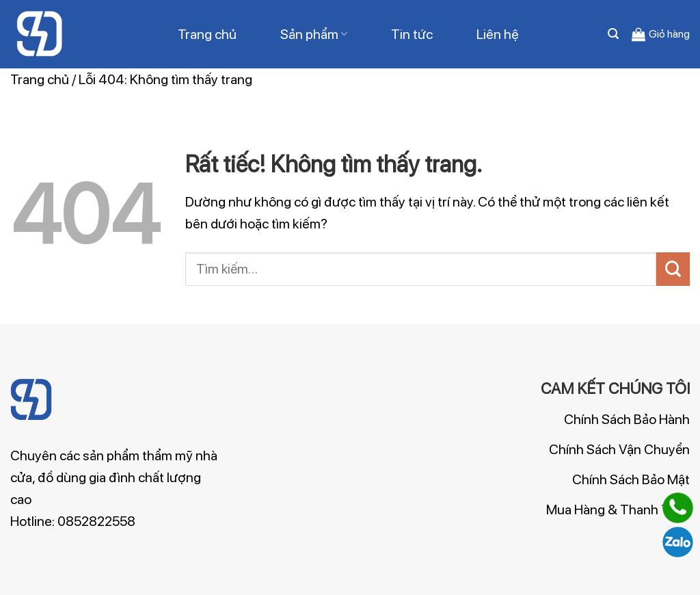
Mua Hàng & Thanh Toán (618, 510)
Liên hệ (498, 34)
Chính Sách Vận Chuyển (619, 449)
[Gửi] (673, 269)
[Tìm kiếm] (613, 34)
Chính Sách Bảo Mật (631, 479)
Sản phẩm (314, 34)
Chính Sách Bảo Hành (627, 419)
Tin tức (412, 34)
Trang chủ (207, 34)
